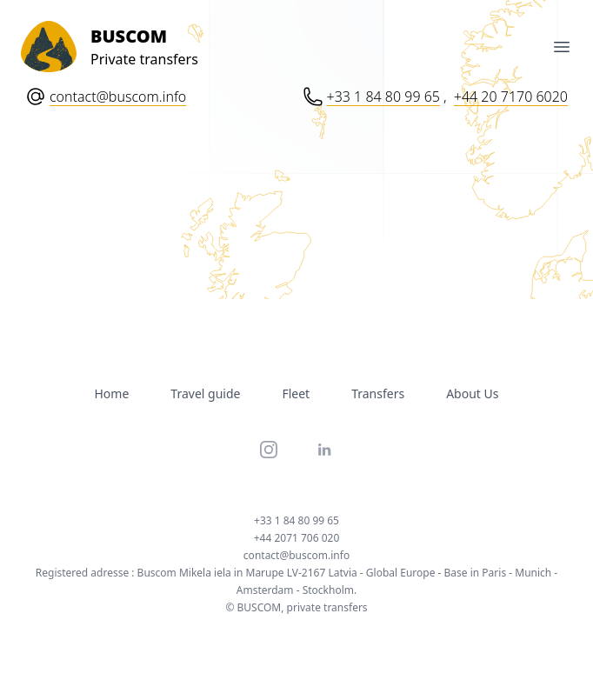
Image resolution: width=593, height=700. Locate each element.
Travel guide (205, 393)
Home (112, 393)
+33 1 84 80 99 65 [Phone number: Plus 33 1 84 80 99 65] (383, 97)
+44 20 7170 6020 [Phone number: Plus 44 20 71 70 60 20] (511, 97)
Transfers (378, 393)
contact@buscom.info (118, 97)
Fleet (296, 393)
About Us (472, 393)
